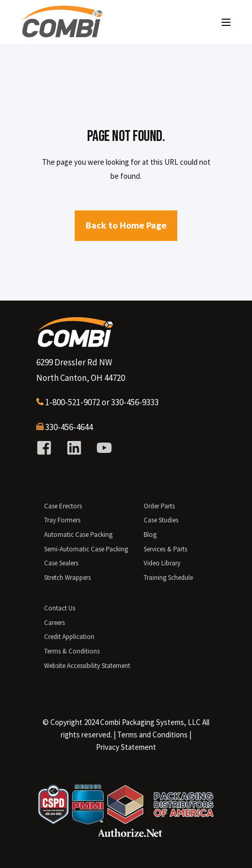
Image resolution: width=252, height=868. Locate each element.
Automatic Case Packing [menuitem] (78, 535)
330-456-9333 (135, 402)
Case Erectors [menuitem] (63, 506)
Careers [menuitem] (54, 623)
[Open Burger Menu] (226, 22)
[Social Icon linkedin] (74, 448)
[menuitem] (152, 735)
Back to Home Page (126, 225)
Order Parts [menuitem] (159, 506)
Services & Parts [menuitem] (165, 549)
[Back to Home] (62, 33)
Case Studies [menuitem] (161, 520)
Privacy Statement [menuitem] (126, 747)
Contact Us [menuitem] (60, 608)
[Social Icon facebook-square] (48, 448)
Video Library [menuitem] (162, 563)
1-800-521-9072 (73, 402)
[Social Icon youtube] (101, 448)
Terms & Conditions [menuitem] (72, 651)
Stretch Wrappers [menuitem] (67, 578)
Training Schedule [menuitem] (168, 578)
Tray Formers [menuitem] (62, 520)
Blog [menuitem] (150, 535)
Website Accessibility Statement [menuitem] (87, 666)
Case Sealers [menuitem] (61, 563)
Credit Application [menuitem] (69, 637)
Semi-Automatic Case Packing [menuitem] (86, 549)
